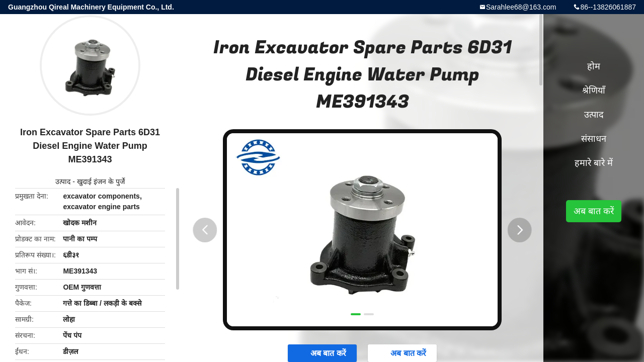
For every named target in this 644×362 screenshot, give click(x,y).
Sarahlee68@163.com (521, 7)
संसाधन (594, 139)
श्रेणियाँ (594, 90)
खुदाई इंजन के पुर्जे (101, 182)
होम (594, 66)
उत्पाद (63, 182)
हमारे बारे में (594, 163)
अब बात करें (594, 211)
